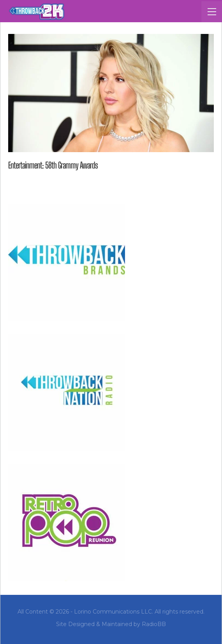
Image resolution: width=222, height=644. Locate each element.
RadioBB (154, 624)
